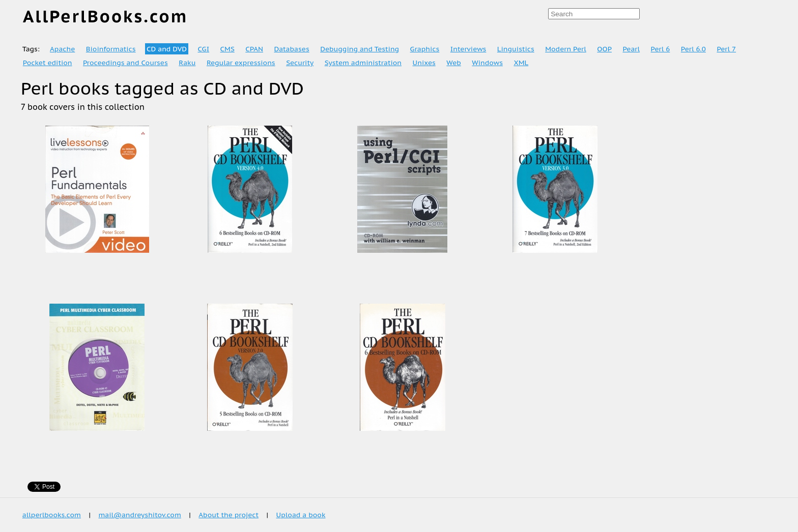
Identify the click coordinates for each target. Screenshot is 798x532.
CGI (203, 49)
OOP (604, 49)
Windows (487, 63)
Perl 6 (661, 49)
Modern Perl (566, 49)
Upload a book (301, 515)
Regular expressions (241, 63)
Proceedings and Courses (125, 63)
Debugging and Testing (360, 49)
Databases (291, 49)
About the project (229, 515)
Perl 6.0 (693, 49)
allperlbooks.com (52, 515)
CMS (227, 49)
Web (454, 63)
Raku (187, 63)
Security (300, 63)
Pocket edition (48, 63)
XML (521, 63)
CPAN (254, 49)
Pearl (631, 49)
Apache (62, 49)
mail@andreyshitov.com (139, 515)
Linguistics (516, 49)
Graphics (425, 49)
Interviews (468, 49)
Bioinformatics (111, 49)
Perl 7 (726, 49)
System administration (363, 63)
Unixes (424, 63)
